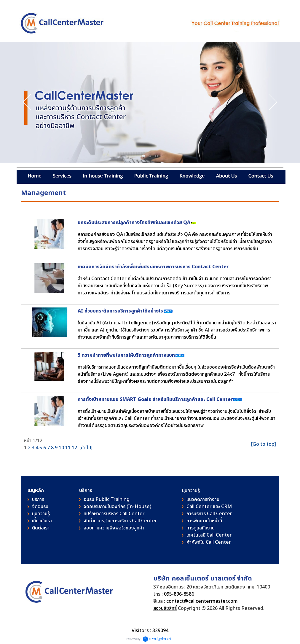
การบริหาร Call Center (209, 514)
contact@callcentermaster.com (202, 601)
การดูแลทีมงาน (201, 528)
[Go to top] (264, 444)
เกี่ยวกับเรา (42, 521)
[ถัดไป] (86, 448)
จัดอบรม (40, 507)
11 (68, 448)
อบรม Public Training (107, 499)
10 (61, 448)
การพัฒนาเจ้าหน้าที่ (204, 521)
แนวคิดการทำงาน (203, 499)
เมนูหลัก (36, 491)
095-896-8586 (179, 594)
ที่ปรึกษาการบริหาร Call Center (114, 514)
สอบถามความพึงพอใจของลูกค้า (114, 528)
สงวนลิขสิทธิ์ (165, 608)
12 (74, 448)
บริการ (38, 499)
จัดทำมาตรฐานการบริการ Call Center (120, 521)
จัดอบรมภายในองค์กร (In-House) (117, 507)
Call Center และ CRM (209, 507)
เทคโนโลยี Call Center (209, 535)
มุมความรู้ (41, 514)
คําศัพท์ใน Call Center (209, 542)
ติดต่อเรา (41, 528)
